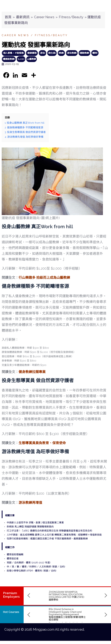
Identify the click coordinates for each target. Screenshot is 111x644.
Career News (44, 17)
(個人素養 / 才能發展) (13, 53)
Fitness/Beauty (71, 17)
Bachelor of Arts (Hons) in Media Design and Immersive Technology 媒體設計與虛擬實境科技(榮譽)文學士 (88, 613)
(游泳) (43, 53)
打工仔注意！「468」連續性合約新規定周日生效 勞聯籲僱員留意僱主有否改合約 (49, 531)
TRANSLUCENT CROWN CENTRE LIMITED (84, 593)
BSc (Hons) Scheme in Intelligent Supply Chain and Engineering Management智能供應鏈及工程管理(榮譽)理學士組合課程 (46, 614)
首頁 (8, 17)
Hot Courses (11, 612)
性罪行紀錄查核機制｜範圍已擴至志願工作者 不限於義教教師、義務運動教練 (47, 539)
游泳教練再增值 (30, 503)
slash (21, 59)
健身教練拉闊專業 (32, 372)
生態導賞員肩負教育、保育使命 (42, 443)
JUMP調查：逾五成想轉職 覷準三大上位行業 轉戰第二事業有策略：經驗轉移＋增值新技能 (54, 535)
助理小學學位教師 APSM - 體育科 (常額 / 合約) (32, 571)
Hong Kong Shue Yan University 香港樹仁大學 (88, 622)
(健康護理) (32, 53)
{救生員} (52, 53)
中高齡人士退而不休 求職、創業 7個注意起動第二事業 (35, 523)
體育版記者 (13, 559)
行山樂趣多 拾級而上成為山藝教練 (44, 278)
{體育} (95, 53)
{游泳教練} (72, 53)
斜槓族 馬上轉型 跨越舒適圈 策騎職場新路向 (30, 527)
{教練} (61, 53)
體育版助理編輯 (15, 554)
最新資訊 (23, 17)
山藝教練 (32, 59)
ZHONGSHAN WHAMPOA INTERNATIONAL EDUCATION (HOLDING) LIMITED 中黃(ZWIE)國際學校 (45, 596)
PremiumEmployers (11, 595)
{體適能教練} (9, 59)
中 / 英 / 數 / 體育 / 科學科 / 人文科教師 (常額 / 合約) (36, 567)
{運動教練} (84, 53)
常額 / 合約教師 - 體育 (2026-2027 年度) (29, 563)
